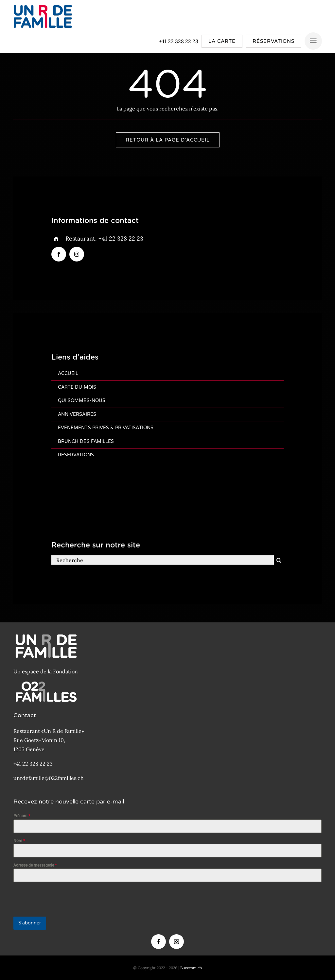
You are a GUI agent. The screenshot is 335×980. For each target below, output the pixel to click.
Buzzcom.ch (191, 968)
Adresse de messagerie (35, 865)
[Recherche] (163, 564)
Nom (19, 841)
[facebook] (59, 254)
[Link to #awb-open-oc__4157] (313, 41)
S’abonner (30, 923)
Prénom (22, 816)
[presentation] (63, 899)
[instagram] (77, 254)
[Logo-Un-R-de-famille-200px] (43, 4)
